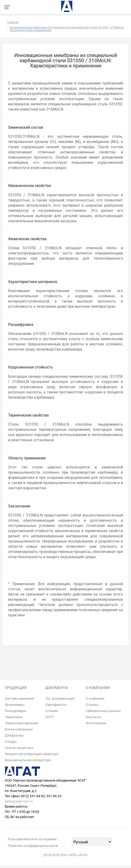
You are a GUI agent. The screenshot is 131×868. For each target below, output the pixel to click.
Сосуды (11, 742)
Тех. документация (60, 699)
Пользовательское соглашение (32, 839)
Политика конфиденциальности (33, 846)
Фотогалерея (96, 723)
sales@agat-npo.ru (19, 801)
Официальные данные (103, 711)
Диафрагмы (14, 735)
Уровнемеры (15, 705)
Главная (13, 22)
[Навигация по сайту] (7, 7)
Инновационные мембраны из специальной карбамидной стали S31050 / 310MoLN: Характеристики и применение (67, 29)
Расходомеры (16, 711)
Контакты (94, 717)
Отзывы (52, 711)
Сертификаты (56, 705)
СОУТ (50, 717)
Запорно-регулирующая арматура (31, 754)
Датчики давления (19, 699)
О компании (95, 699)
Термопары (14, 717)
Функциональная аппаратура (28, 760)
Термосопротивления (21, 723)
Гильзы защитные (19, 748)
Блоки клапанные (19, 729)
